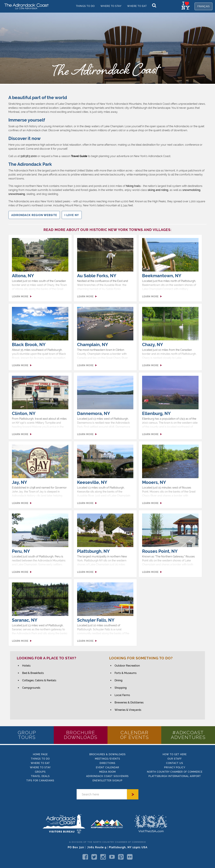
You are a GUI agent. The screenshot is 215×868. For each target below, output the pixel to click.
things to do (85, 6)
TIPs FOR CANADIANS (40, 781)
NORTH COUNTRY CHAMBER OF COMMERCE (175, 772)
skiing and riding (158, 190)
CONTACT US (175, 763)
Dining (119, 680)
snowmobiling (191, 190)
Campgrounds (31, 688)
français (203, 6)
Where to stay (111, 6)
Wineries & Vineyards (128, 710)
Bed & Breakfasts (33, 673)
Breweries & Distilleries (129, 702)
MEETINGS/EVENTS (107, 759)
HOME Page (40, 754)
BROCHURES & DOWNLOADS (107, 754)
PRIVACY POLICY (175, 767)
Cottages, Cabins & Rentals (39, 680)
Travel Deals (40, 776)
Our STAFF (175, 759)
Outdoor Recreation (127, 666)
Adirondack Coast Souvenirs (107, 776)
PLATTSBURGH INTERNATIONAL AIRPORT (175, 776)
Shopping (121, 688)
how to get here (175, 754)
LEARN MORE (20, 296)
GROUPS (40, 772)
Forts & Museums (126, 673)
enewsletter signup (107, 781)
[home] (25, 6)
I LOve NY (72, 215)
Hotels (26, 666)
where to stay (40, 767)
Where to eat (40, 763)
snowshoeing (17, 194)
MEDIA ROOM (107, 772)
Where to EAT (137, 6)
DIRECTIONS (107, 763)
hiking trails (133, 186)
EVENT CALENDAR (107, 767)
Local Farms (122, 695)
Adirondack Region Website (34, 215)
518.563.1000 (29, 156)
